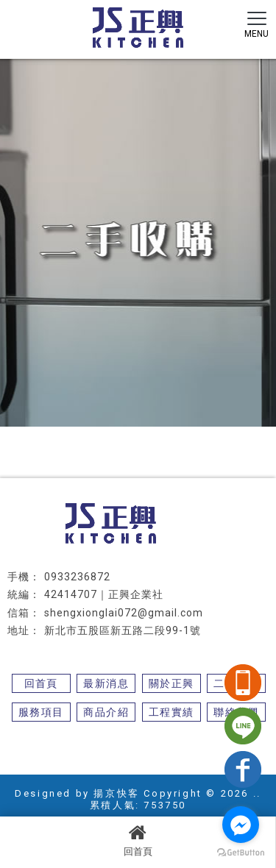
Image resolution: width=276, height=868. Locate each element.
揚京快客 (116, 793)
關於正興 (171, 683)
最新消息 (106, 683)
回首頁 (138, 840)
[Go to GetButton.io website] (241, 853)
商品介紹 (106, 712)
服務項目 (41, 712)
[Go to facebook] (241, 825)
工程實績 (171, 712)
